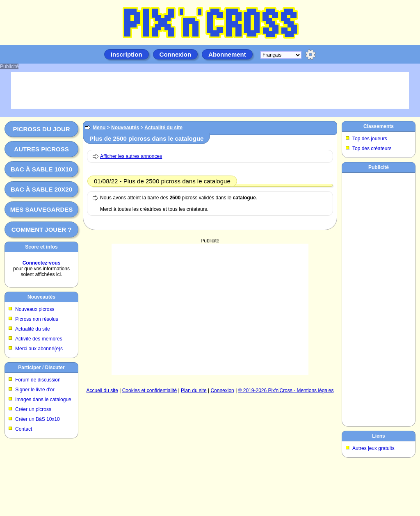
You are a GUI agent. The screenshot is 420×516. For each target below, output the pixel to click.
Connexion (176, 54)
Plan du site (194, 390)
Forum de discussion (38, 380)
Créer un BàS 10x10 (38, 419)
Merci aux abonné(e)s (39, 349)
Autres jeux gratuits (373, 448)
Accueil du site (102, 390)
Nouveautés (41, 297)
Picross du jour (41, 129)
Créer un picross (33, 409)
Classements (379, 126)
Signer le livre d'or (35, 390)
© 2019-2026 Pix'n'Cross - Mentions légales (286, 390)
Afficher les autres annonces (131, 156)
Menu (99, 128)
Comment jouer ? (42, 229)
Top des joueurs (370, 139)
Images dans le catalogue (43, 400)
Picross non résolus (37, 319)
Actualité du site (33, 329)
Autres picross (41, 149)
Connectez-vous (42, 263)
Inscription (127, 54)
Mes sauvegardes (42, 209)
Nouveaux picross (35, 309)
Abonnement (227, 54)
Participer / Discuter (41, 368)
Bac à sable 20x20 (41, 189)
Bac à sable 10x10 (41, 169)
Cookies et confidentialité (150, 390)
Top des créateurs (372, 148)
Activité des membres (39, 339)
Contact (24, 429)
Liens (378, 436)
